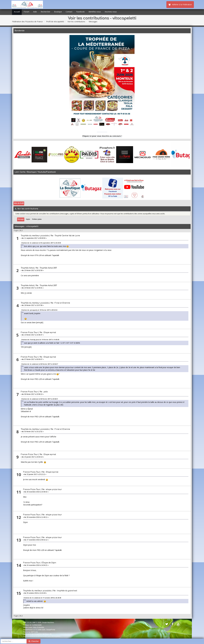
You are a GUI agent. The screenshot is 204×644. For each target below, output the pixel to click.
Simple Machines (48, 623)
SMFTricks (34, 632)
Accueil (17, 12)
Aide (35, 12)
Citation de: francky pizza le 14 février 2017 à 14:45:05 (40, 340)
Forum (26, 12)
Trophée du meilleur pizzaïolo (35, 236)
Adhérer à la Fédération (180, 4)
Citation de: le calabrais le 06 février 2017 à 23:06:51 (40, 399)
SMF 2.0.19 (27, 623)
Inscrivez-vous (111, 12)
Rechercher (45, 12)
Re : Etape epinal (48, 332)
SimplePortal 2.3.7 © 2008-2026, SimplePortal (39, 630)
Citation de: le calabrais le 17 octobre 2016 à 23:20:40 (42, 598)
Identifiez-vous (95, 12)
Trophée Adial (27, 268)
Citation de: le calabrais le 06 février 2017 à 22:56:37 (40, 364)
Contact (69, 12)
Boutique (58, 12)
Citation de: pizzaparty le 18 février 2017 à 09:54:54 (39, 310)
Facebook (80, 12)
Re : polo (44, 392)
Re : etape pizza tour (52, 489)
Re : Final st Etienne (60, 303)
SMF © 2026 (37, 623)
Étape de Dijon (49, 563)
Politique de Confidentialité (32, 625)
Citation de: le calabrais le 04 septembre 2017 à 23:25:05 (41, 243)
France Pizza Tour (29, 332)
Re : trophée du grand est (65, 591)
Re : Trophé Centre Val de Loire (65, 236)
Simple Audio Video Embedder (34, 627)
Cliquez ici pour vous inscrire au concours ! (102, 136)
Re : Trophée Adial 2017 (46, 268)
